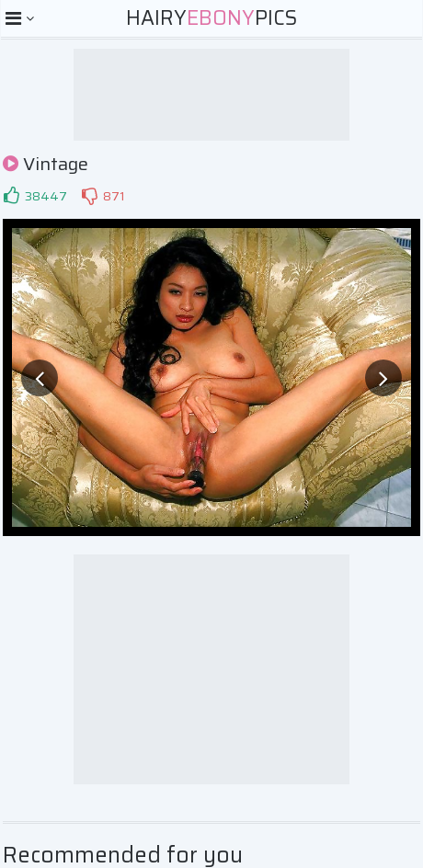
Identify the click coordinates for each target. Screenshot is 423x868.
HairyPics (211, 18)
